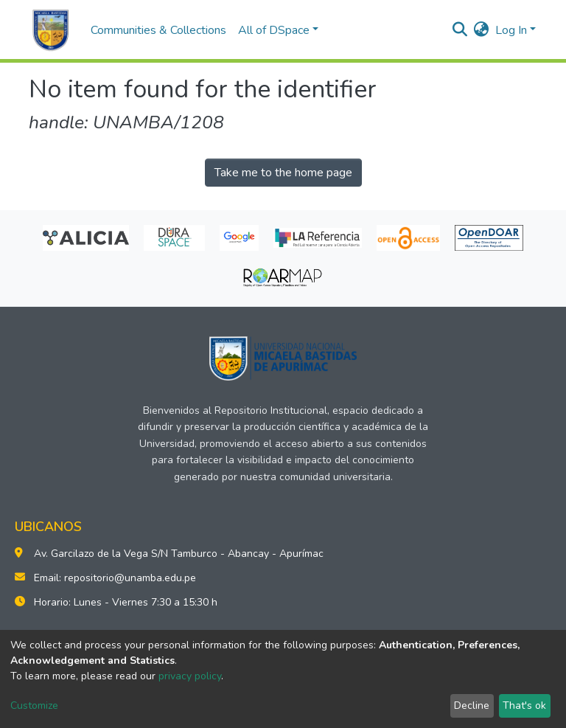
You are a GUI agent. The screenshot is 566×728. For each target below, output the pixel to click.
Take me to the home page (283, 173)
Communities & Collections (158, 30)
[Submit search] (460, 30)
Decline (472, 706)
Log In (511, 30)
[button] (482, 30)
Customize (34, 706)
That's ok (524, 706)
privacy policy (190, 676)
